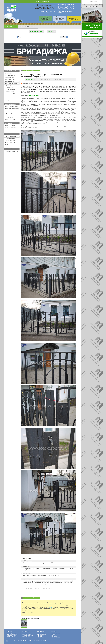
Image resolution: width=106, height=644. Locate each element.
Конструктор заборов (27, 634)
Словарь (34, 27)
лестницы (8, 145)
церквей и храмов (10, 119)
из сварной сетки (10, 88)
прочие (7, 100)
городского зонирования (12, 109)
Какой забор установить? (13, 634)
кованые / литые (10, 79)
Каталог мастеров (26, 637)
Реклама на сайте (56, 633)
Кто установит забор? (12, 635)
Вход (37, 1)
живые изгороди (10, 92)
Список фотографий (29, 70)
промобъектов (9, 117)
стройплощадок (10, 113)
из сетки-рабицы (10, 90)
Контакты (54, 635)
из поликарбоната (10, 96)
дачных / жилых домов (12, 107)
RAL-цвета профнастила (28, 635)
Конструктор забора (37, 32)
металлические (10, 81)
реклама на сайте (92, 2)
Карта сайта (54, 637)
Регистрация (46, 1)
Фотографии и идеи (11, 27)
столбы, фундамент (11, 136)
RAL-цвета (51, 32)
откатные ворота (10, 126)
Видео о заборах (11, 637)
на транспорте (9, 115)
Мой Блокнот (40, 637)
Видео (27, 27)
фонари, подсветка (11, 139)
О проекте (54, 634)
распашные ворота (11, 128)
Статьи (21, 27)
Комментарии (30, 79)
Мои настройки (40, 638)
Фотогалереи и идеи (12, 633)
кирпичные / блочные (11, 83)
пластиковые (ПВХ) (11, 94)
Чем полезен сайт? (26, 633)
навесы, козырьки (10, 141)
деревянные (9, 73)
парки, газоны (9, 111)
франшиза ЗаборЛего (11, 151)
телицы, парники (10, 143)
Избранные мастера (41, 634)
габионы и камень (10, 98)
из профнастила (10, 75)
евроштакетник (10, 77)
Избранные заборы (41, 635)
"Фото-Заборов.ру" (34, 96)
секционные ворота (11, 130)
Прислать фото (35, 610)
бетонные (8, 86)
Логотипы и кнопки (56, 638)
